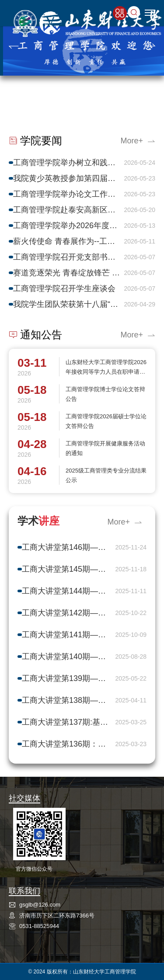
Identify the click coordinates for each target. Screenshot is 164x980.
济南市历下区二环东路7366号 (57, 916)
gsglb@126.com (40, 905)
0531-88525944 (39, 926)
